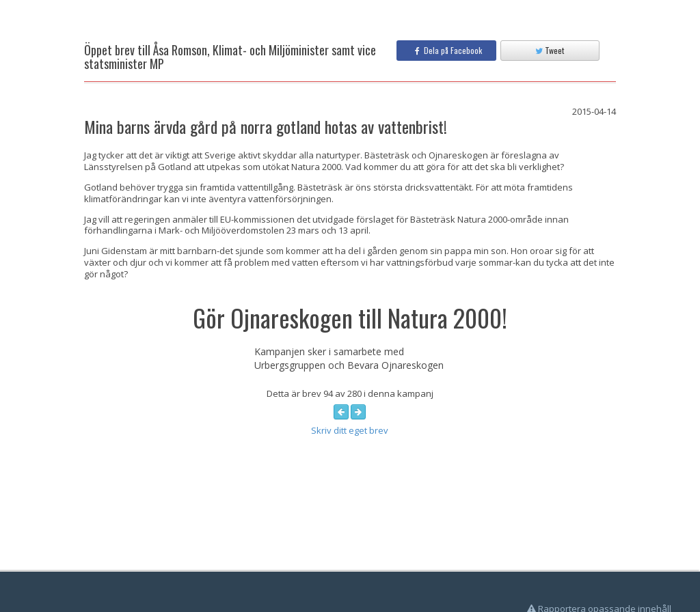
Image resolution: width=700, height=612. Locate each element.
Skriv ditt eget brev (350, 430)
